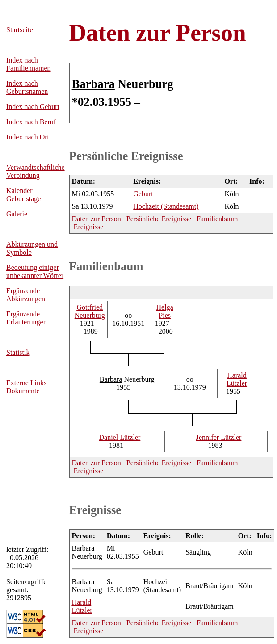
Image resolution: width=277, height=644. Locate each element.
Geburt (143, 194)
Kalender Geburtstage (23, 195)
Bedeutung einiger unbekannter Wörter (35, 271)
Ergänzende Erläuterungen (27, 318)
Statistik (18, 352)
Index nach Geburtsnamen (27, 87)
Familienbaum (217, 219)
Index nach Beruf (31, 122)
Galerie (17, 214)
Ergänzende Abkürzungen (26, 295)
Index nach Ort (28, 137)
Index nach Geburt (33, 107)
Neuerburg (90, 311)
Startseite (20, 30)
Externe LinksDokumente (26, 387)
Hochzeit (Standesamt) (166, 206)
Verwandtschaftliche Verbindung (36, 171)
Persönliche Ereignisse (126, 156)
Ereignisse (89, 227)
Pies (165, 311)
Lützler (237, 379)
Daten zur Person (158, 33)
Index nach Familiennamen (29, 64)
